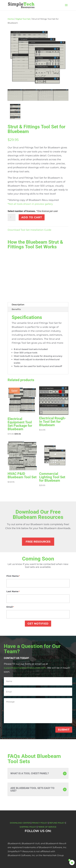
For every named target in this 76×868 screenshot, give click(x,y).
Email (10, 607)
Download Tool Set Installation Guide (29, 230)
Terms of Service (47, 827)
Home (11, 19)
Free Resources (38, 542)
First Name (13, 576)
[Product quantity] (12, 217)
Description (18, 305)
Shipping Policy (28, 827)
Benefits (16, 309)
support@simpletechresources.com (25, 668)
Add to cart (32, 217)
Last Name (13, 591)
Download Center (20, 823)
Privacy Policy (40, 823)
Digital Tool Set (23, 19)
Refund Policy (57, 823)
